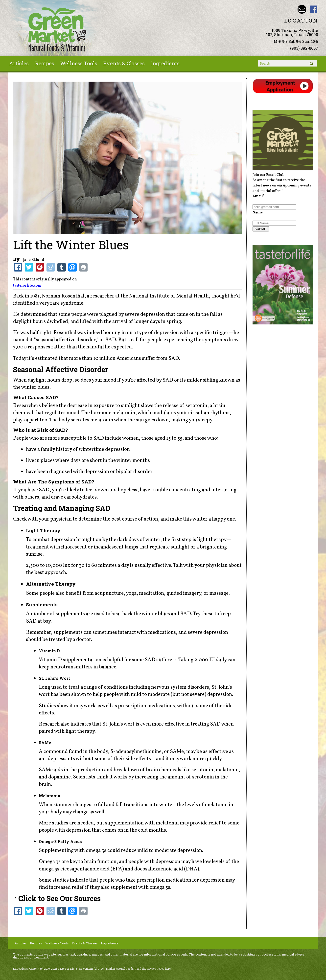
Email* (258, 196)
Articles (19, 63)
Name (258, 212)
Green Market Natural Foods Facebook (314, 9)
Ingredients (165, 63)
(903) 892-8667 (304, 48)
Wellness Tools (79, 63)
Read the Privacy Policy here (153, 969)
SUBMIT (261, 229)
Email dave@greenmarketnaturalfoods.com (302, 9)
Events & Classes (124, 63)
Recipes (45, 63)
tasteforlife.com (27, 286)
